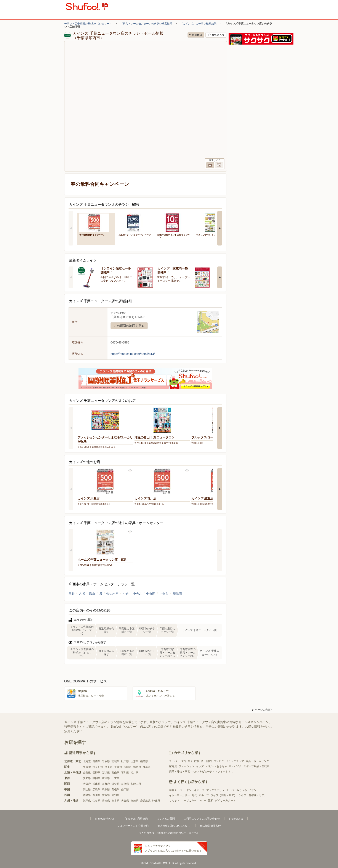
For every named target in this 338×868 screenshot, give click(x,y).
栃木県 (137, 767)
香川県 (96, 795)
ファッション (186, 766)
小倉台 (164, 594)
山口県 (125, 789)
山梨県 (87, 773)
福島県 (144, 761)
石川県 (125, 773)
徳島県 (87, 795)
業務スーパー (177, 790)
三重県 (115, 778)
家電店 (173, 766)
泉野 (72, 594)
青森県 (96, 761)
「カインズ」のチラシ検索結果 (198, 24)
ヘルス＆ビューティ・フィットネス (212, 772)
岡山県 (87, 789)
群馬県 (147, 767)
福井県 (135, 773)
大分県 (125, 801)
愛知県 (87, 778)
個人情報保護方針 (210, 826)
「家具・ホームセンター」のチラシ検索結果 (146, 24)
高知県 (115, 795)
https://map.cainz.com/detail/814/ (133, 354)
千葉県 (118, 767)
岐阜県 (106, 778)
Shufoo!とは (236, 819)
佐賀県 (96, 801)
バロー (202, 801)
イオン (253, 790)
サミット (174, 801)
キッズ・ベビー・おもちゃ (211, 766)
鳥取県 (106, 789)
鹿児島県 (145, 801)
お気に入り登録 (130, 471)
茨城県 (128, 767)
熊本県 (115, 801)
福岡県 (87, 801)
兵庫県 (96, 784)
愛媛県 (106, 795)
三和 (211, 801)
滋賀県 (115, 784)
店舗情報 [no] (196, 35)
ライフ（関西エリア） (224, 795)
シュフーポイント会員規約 (133, 826)
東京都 (87, 767)
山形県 (135, 761)
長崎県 (106, 801)
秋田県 (125, 761)
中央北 (138, 594)
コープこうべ (189, 801)
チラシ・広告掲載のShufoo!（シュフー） (88, 24)
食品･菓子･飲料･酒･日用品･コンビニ (203, 761)
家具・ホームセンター (259, 761)
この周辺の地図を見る (129, 326)
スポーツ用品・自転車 (256, 766)
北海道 (87, 761)
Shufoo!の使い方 (105, 819)
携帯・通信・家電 (179, 772)
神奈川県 (98, 767)
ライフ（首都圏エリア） (253, 795)
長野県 (96, 773)
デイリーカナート (225, 801)
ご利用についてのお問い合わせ (202, 819)
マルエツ (204, 795)
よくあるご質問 (166, 819)
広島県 (96, 789)
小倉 (126, 594)
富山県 (115, 773)
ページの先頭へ (262, 710)
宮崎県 (135, 801)
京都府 (106, 784)
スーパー (174, 761)
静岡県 (96, 778)
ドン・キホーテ (195, 790)
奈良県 (125, 784)
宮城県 (115, 761)
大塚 (82, 594)
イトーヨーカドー (179, 795)
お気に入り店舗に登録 (216, 35)
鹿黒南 (177, 594)
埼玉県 (109, 767)
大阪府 (87, 784)
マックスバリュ (215, 790)
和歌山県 (136, 784)
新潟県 (106, 773)
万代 (194, 795)
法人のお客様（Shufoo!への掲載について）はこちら (169, 833)
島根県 (115, 789)
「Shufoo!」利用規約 (135, 819)
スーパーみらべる (237, 790)
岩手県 (106, 761)
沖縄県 (156, 801)
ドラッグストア (235, 761)
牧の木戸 (112, 594)
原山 (92, 594)
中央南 (151, 594)
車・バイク (235, 766)
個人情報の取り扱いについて (174, 826)
